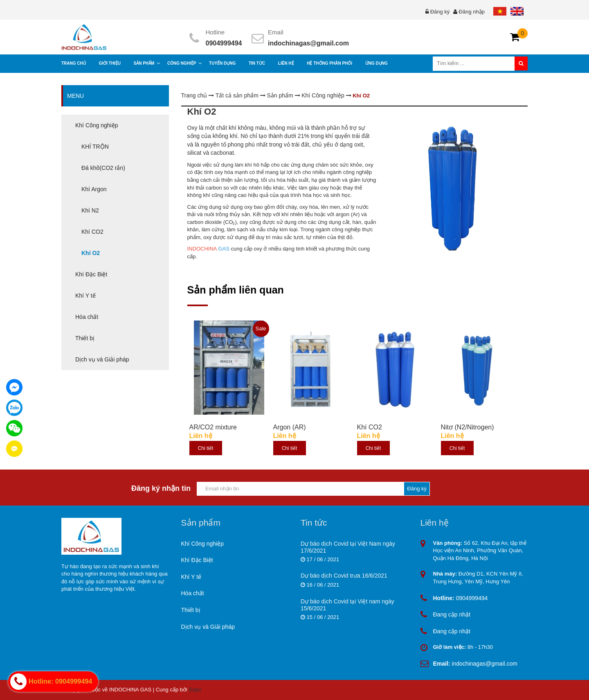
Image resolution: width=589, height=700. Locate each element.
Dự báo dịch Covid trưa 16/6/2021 (344, 576)
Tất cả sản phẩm (238, 95)
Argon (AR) (290, 427)
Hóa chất (193, 593)
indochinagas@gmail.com (308, 43)
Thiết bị (191, 610)
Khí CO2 (370, 427)
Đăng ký (440, 12)
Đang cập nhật (452, 614)
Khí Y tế (191, 577)
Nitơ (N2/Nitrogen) (468, 427)
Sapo (195, 690)
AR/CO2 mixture (213, 427)
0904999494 (224, 43)
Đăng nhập (472, 12)
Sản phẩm (281, 95)
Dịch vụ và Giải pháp (208, 627)
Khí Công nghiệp (324, 95)
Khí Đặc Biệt (197, 560)
